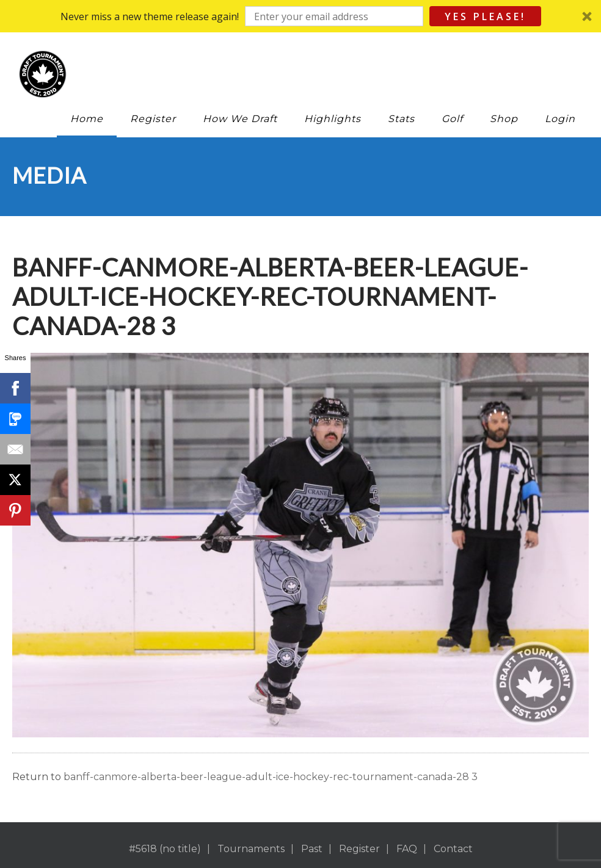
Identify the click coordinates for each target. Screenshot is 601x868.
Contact (453, 849)
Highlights (333, 119)
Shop (504, 119)
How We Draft (240, 119)
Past (312, 849)
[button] (300, 16)
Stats (401, 119)
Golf (452, 119)
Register (153, 119)
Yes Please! (485, 16)
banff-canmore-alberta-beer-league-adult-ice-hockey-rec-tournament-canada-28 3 (271, 777)
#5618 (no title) (165, 849)
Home (87, 119)
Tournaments (251, 849)
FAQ (407, 849)
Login (560, 119)
